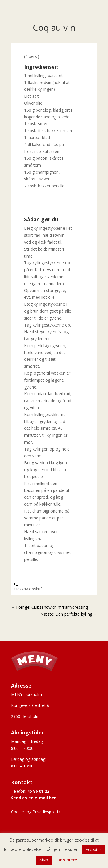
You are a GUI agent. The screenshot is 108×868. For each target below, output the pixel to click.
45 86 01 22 (38, 791)
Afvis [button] (44, 860)
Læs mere (67, 860)
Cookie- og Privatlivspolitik (35, 812)
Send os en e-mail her (33, 798)
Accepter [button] (93, 849)
